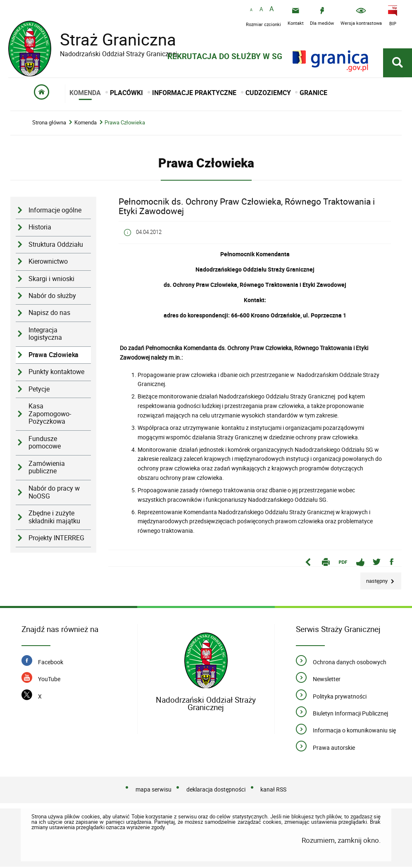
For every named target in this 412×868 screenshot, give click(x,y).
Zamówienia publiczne (47, 468)
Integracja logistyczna (45, 335)
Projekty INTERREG (56, 539)
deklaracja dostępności (216, 790)
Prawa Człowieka (125, 124)
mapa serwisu (154, 790)
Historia (40, 228)
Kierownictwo (48, 263)
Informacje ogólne (55, 211)
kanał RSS (273, 790)
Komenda (86, 124)
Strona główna (49, 124)
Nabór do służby (52, 297)
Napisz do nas (49, 314)
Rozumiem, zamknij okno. (341, 841)
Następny (375, 580)
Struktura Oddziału (56, 245)
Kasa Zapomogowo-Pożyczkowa (50, 415)
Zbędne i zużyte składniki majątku (54, 518)
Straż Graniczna (112, 39)
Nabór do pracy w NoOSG (54, 494)
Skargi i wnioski (51, 280)
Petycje (39, 390)
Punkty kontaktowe (56, 373)
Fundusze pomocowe (45, 444)
